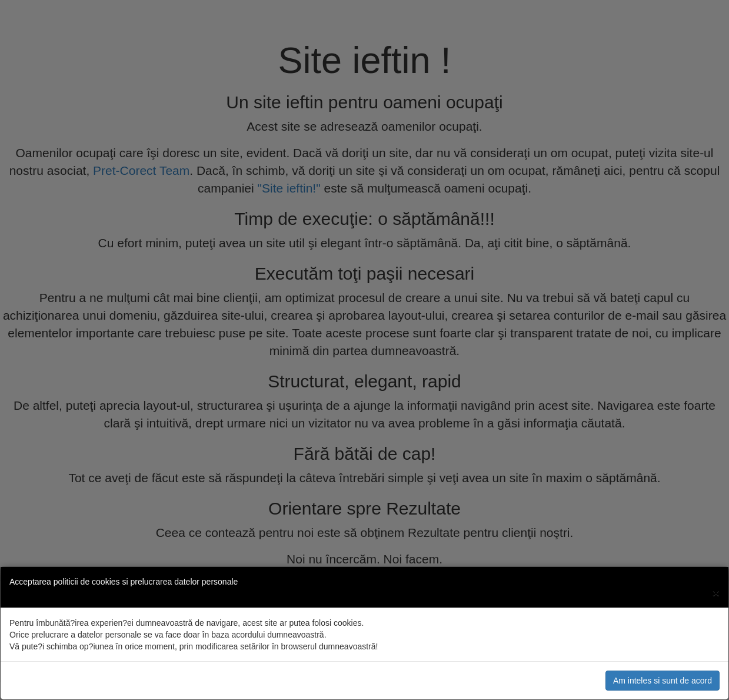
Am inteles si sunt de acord (663, 681)
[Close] (716, 593)
